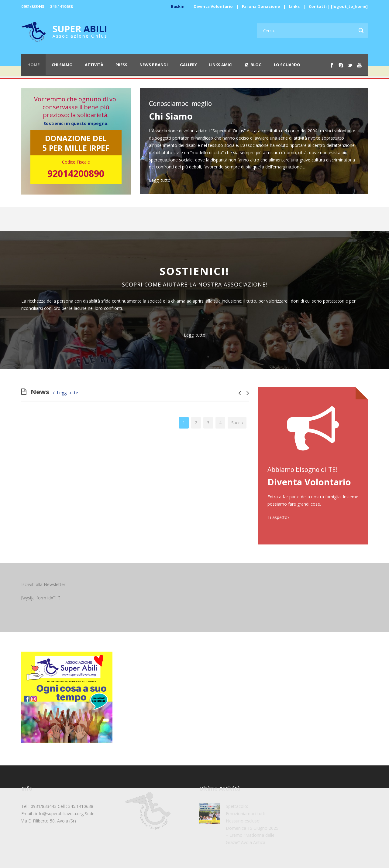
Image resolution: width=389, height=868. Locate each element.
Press (121, 65)
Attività (94, 65)
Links (294, 6)
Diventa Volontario (213, 6)
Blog (253, 65)
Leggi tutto (160, 180)
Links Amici (221, 65)
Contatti (318, 6)
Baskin (178, 6)
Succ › (237, 423)
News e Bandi (154, 65)
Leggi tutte (67, 393)
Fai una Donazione (261, 6)
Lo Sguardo (287, 65)
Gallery (188, 65)
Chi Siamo (62, 65)
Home (33, 65)
